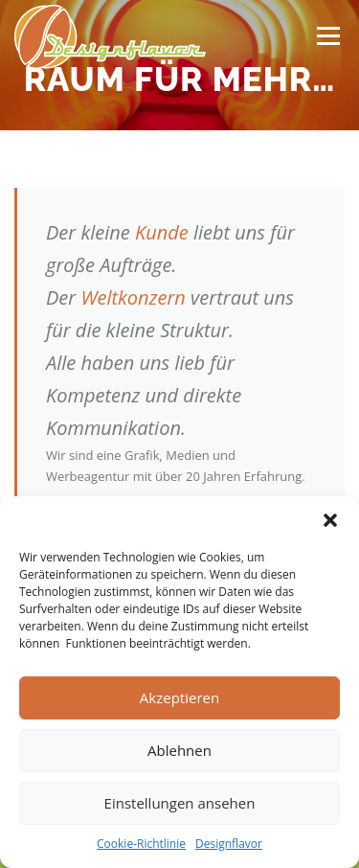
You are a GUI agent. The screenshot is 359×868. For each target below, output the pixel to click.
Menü (327, 36)
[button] (330, 520)
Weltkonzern (133, 297)
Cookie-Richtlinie (141, 844)
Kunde (162, 232)
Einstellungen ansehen (180, 803)
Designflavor (229, 844)
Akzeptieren (179, 697)
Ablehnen (179, 750)
